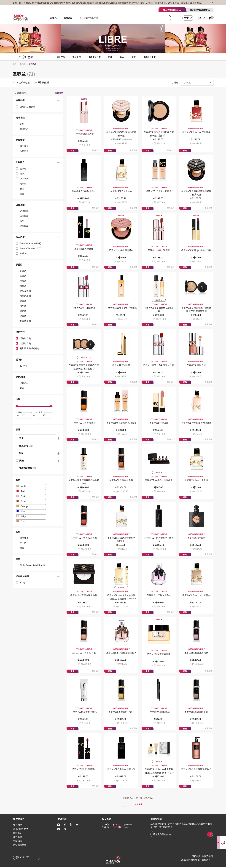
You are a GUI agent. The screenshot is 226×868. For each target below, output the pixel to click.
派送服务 (18, 833)
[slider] (17, 406)
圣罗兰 (22, 64)
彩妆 (110, 57)
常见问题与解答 (21, 829)
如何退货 (18, 837)
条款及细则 (207, 857)
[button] (38, 101)
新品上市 (77, 57)
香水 (122, 57)
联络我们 (18, 841)
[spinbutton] (26, 415)
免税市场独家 (95, 57)
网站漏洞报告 (20, 845)
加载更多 (138, 805)
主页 (14, 64)
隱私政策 (196, 857)
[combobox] (125, 18)
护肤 (134, 57)
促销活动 (68, 18)
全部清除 (59, 93)
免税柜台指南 (149, 57)
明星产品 (61, 57)
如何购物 (18, 826)
